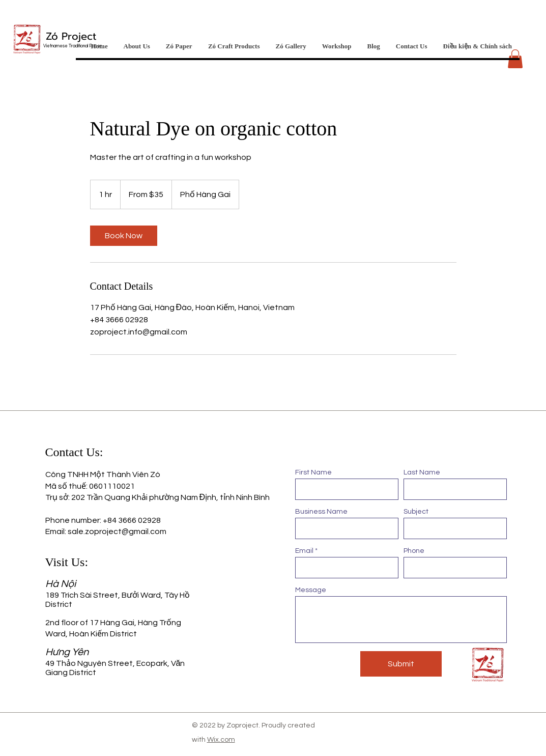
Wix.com (221, 740)
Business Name (321, 512)
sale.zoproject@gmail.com (117, 531)
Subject (416, 512)
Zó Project (71, 36)
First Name (313, 472)
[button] (515, 59)
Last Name (422, 472)
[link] (124, 236)
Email (304, 551)
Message (311, 590)
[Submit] (401, 664)
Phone (414, 551)
